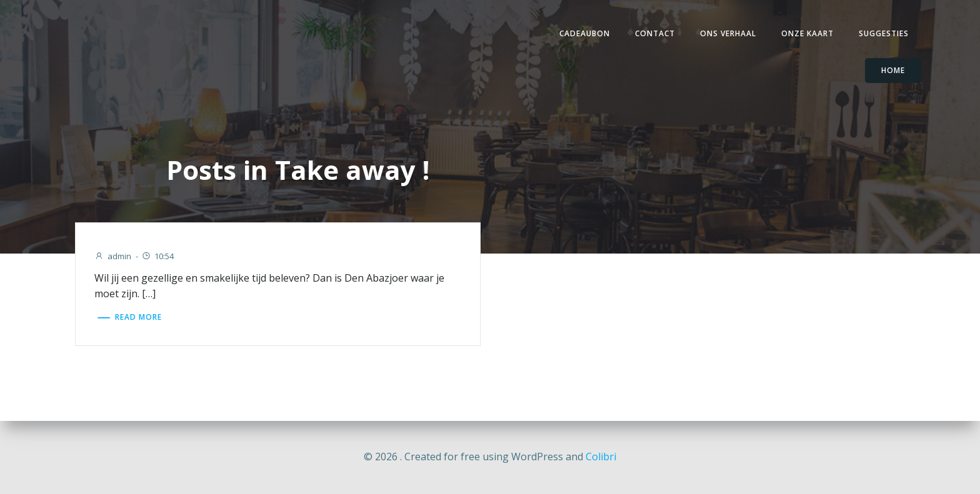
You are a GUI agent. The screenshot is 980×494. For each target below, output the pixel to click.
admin (113, 256)
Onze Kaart (807, 33)
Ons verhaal (728, 33)
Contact (655, 33)
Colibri (601, 457)
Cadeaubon (585, 33)
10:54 (157, 256)
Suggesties (884, 33)
